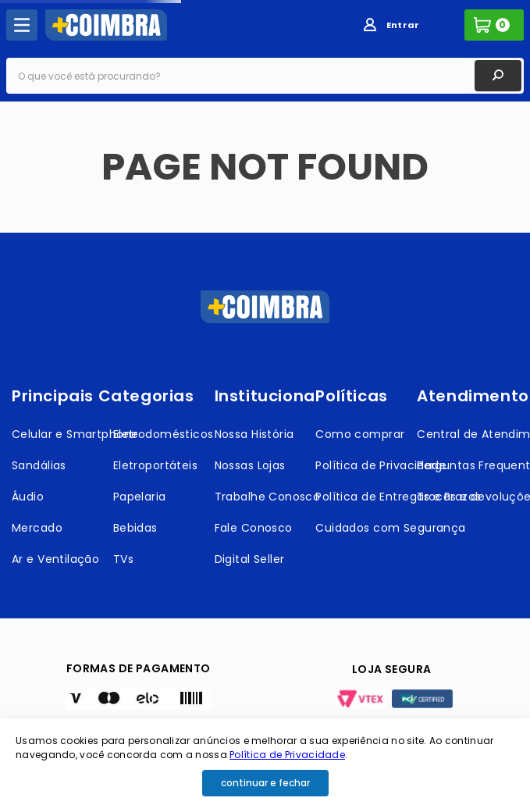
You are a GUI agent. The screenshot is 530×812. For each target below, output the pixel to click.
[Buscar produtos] (498, 76)
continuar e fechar (265, 783)
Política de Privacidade (287, 755)
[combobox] (265, 76)
